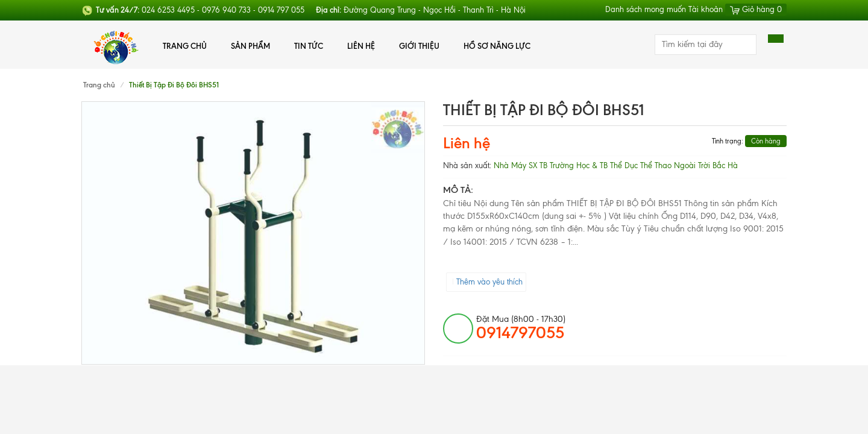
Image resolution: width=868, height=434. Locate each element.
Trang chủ (185, 46)
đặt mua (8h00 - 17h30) (521, 328)
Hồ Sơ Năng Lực (497, 46)
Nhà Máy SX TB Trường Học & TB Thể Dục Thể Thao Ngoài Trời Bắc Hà (616, 165)
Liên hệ (361, 46)
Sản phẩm (250, 46)
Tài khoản (706, 9)
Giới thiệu (419, 46)
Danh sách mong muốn (646, 9)
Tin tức (309, 46)
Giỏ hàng (756, 9)
